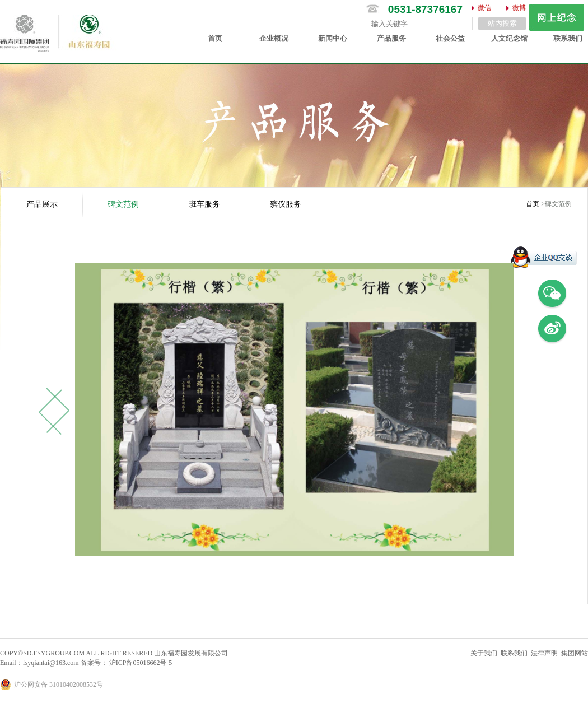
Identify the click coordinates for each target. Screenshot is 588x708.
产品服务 (391, 38)
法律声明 (544, 653)
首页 (215, 38)
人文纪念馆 (509, 38)
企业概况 (274, 38)
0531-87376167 (425, 9)
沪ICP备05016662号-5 (140, 663)
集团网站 (575, 653)
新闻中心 (333, 38)
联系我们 (568, 38)
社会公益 (450, 38)
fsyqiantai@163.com (51, 663)
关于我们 (484, 653)
